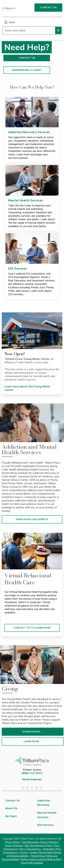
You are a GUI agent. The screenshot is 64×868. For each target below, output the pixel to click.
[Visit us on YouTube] (37, 788)
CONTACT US (48, 7)
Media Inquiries (32, 779)
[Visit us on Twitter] (27, 788)
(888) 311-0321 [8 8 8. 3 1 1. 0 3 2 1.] (32, 773)
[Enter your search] (32, 30)
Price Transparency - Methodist (37, 849)
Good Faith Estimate (32, 863)
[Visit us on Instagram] (41, 788)
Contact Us (12, 801)
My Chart (11, 816)
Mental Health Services (26, 200)
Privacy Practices (14, 846)
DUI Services (17, 269)
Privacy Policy (12, 842)
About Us (11, 808)
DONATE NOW (41, 732)
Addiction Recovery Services (29, 132)
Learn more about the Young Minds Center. (27, 388)
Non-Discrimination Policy (39, 846)
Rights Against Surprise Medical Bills (41, 859)
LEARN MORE (41, 741)
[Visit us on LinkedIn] (32, 788)
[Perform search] (58, 30)
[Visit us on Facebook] (23, 788)
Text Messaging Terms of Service (40, 842)
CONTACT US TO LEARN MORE (32, 628)
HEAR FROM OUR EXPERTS (32, 519)
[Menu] (6, 22)
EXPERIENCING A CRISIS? (27, 70)
